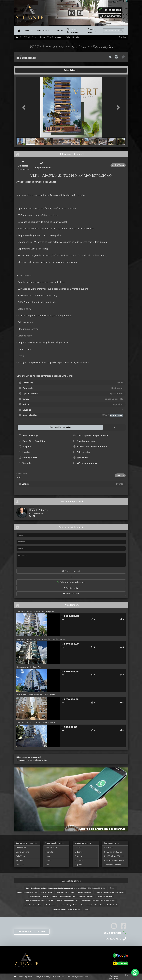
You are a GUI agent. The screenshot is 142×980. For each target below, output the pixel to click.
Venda (28, 37)
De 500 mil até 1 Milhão (114, 860)
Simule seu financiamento (73, 31)
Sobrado (49, 852)
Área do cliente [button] (91, 30)
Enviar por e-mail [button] (71, 571)
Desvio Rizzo (22, 847)
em (27, 892)
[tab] (24, 70)
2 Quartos (79, 852)
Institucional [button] (42, 31)
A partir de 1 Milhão (113, 865)
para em (110, 892)
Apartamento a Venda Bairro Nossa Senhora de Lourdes (41, 639)
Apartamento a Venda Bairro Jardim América (36, 722)
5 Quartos (79, 865)
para (46, 892)
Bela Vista (20, 856)
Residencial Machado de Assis (29, 667)
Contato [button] (57, 31)
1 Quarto (78, 847)
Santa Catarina (23, 852)
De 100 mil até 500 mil (114, 856)
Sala (47, 865)
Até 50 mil (109, 847)
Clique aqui (21, 760)
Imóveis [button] (27, 31)
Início (19, 37)
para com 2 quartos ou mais (99, 901)
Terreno (49, 860)
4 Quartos (79, 860)
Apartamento (57, 37)
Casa (48, 856)
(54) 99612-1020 (112, 10)
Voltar (122, 37)
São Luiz (20, 865)
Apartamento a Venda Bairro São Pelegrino (35, 611)
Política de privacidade (114, 977)
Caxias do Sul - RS (41, 37)
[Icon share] (72, 13)
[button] (25, 108)
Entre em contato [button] (32, 931)
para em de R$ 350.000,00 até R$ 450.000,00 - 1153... (66, 888)
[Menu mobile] (19, 31)
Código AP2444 (72, 37)
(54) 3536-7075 (113, 16)
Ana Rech (20, 860)
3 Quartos (79, 856)
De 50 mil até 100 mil (113, 852)
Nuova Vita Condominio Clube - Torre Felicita (36, 695)
